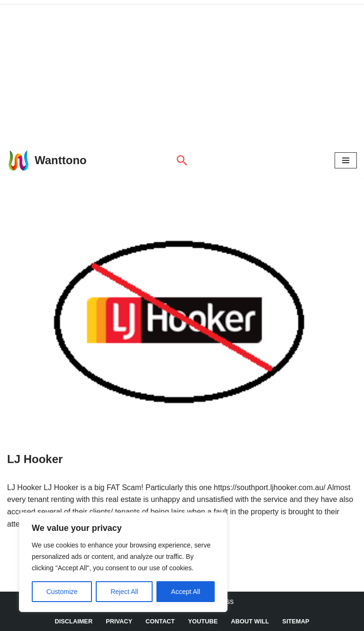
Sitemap (296, 621)
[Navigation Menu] (346, 160)
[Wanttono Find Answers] (47, 160)
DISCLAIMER (74, 621)
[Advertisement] (182, 71)
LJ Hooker (35, 459)
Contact (160, 621)
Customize (62, 592)
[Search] (182, 160)
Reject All (124, 592)
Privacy (119, 621)
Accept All (186, 592)
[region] (123, 562)
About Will (250, 621)
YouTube (203, 621)
